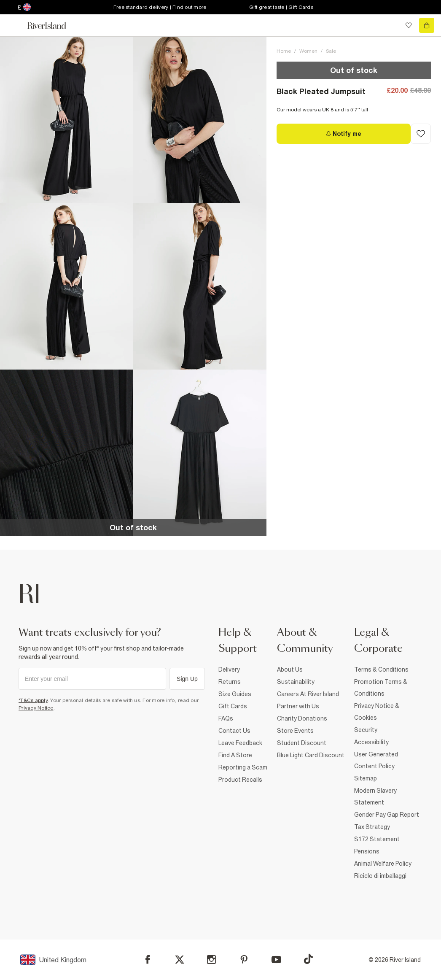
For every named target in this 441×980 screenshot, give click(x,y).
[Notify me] (344, 134)
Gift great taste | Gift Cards (281, 7)
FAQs (226, 718)
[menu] (14, 25)
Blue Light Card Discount (311, 755)
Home (284, 51)
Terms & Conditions (381, 670)
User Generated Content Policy (376, 760)
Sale (331, 51)
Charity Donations (302, 718)
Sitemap (366, 778)
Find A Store (235, 755)
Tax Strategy (372, 827)
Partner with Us (298, 706)
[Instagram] (211, 960)
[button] (67, 120)
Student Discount (302, 743)
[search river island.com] (391, 25)
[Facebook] (148, 960)
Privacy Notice (36, 708)
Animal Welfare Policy (383, 864)
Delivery (229, 670)
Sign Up (187, 679)
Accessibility (371, 742)
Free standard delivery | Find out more (160, 7)
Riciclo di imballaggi (380, 876)
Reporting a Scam (243, 767)
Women (308, 51)
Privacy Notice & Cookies (377, 712)
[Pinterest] (244, 960)
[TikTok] (308, 959)
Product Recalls (240, 780)
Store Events (295, 731)
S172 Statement (377, 839)
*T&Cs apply (33, 700)
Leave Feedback (240, 743)
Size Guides (235, 694)
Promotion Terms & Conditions (381, 688)
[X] (180, 960)
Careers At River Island (308, 694)
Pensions (367, 851)
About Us (290, 670)
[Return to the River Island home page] (52, 26)
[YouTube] (276, 960)
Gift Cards (233, 706)
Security (366, 730)
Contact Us (234, 731)
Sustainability (296, 682)
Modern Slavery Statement (375, 796)
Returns (230, 682)
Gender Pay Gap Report (387, 815)
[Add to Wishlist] (421, 134)
